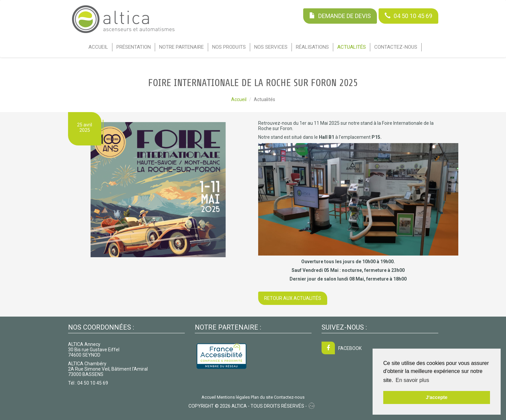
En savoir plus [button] (412, 380)
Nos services (271, 47)
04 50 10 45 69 (408, 16)
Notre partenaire (181, 47)
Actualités (352, 47)
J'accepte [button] (436, 397)
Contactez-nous (396, 47)
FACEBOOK (342, 348)
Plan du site (262, 397)
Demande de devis (340, 16)
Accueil (98, 47)
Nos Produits (229, 47)
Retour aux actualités (293, 298)
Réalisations (312, 47)
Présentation (134, 47)
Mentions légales (233, 397)
